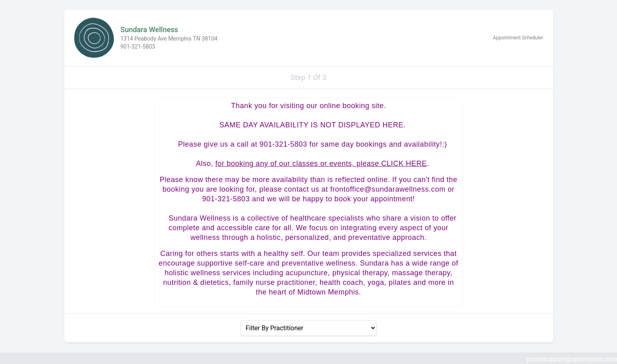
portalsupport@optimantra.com (572, 359)
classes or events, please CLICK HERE (360, 164)
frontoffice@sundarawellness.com (388, 189)
